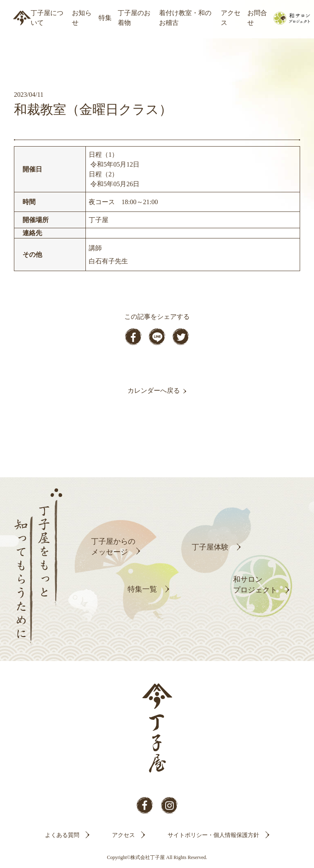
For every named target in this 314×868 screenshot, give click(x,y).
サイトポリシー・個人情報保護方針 (213, 835)
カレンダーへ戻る (154, 391)
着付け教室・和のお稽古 (185, 18)
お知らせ (82, 18)
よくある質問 (62, 835)
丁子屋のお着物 (134, 18)
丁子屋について (47, 18)
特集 (105, 18)
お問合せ (257, 18)
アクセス (231, 18)
